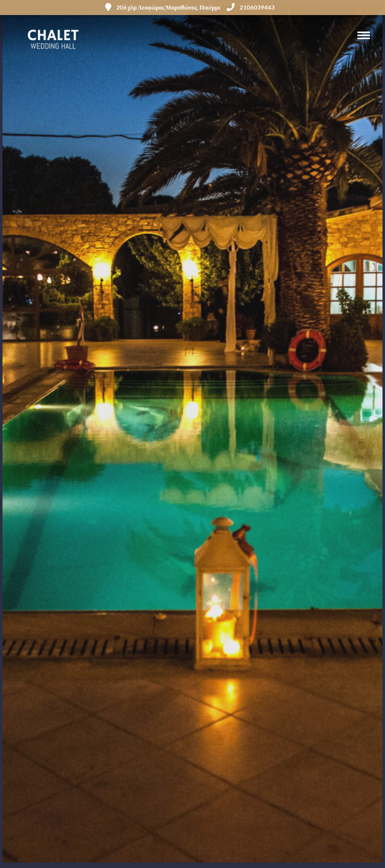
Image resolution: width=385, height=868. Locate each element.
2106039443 (251, 7)
